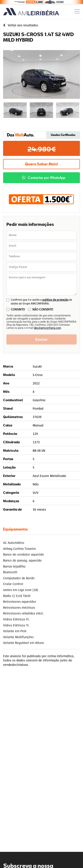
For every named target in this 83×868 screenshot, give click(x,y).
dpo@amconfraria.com (48, 328)
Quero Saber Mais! (41, 164)
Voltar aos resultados (21, 25)
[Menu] (77, 12)
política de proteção (55, 300)
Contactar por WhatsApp (44, 178)
